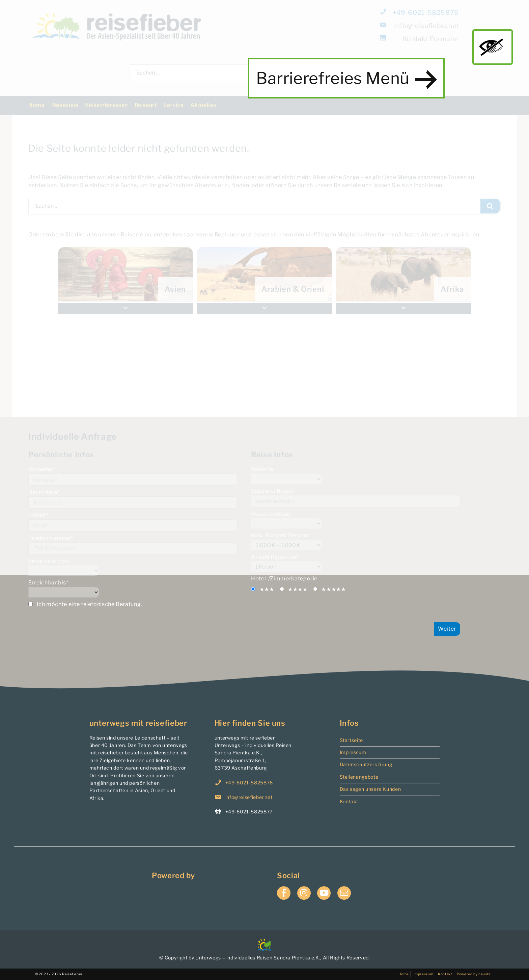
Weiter (447, 629)
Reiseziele (65, 105)
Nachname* (133, 499)
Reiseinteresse (356, 520)
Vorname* (133, 476)
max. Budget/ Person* (356, 541)
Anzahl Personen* (356, 563)
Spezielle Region (356, 497)
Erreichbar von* (133, 567)
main (493, 47)
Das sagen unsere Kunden (370, 789)
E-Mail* (133, 522)
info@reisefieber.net (420, 25)
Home (37, 105)
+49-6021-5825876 (420, 12)
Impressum (353, 752)
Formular (420, 39)
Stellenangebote (359, 777)
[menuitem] (403, 274)
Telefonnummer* (133, 545)
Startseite (351, 740)
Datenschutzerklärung (366, 764)
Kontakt (349, 801)
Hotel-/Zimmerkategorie (284, 579)
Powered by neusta (474, 974)
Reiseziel (356, 475)
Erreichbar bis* (133, 588)
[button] (403, 309)
